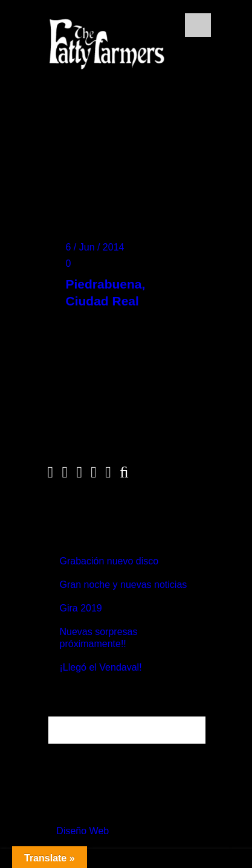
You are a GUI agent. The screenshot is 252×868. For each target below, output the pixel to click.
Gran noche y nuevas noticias (124, 585)
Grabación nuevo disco (109, 561)
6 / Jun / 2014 (95, 247)
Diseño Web (82, 831)
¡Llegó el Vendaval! (101, 667)
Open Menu (198, 25)
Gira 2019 (81, 608)
